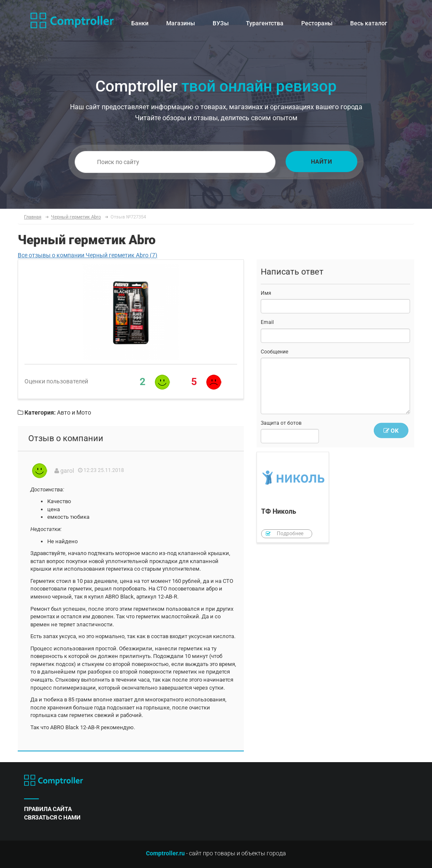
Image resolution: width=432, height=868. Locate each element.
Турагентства (265, 23)
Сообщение (274, 352)
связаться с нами (52, 817)
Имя (266, 293)
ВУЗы (221, 23)
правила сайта (48, 809)
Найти (322, 162)
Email (267, 322)
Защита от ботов (281, 423)
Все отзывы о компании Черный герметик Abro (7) (88, 255)
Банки (140, 23)
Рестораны (317, 23)
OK (391, 431)
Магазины (181, 23)
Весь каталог (369, 23)
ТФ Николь (293, 497)
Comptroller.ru (165, 853)
